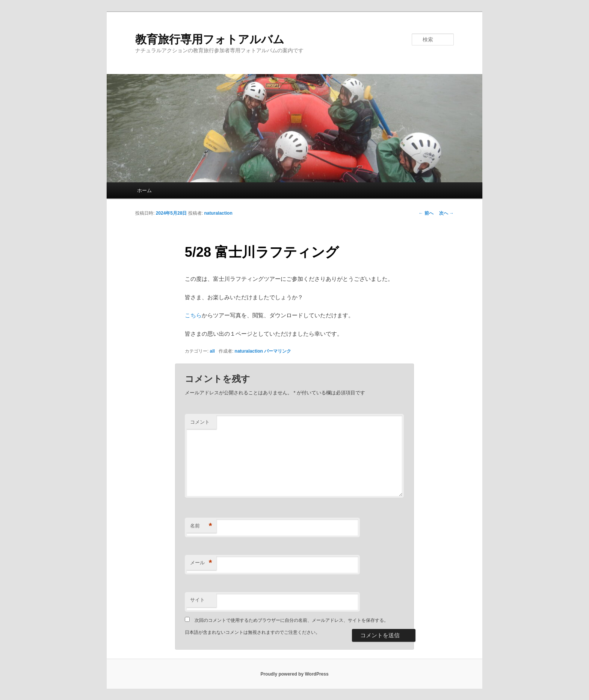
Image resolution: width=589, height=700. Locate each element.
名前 (201, 526)
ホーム (144, 190)
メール (201, 563)
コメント (200, 422)
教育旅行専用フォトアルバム (210, 39)
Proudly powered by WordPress (294, 674)
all (212, 351)
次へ (446, 213)
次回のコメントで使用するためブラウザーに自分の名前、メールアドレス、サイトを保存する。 (291, 620)
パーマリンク (278, 351)
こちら (193, 315)
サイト (197, 600)
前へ (426, 213)
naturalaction (218, 213)
